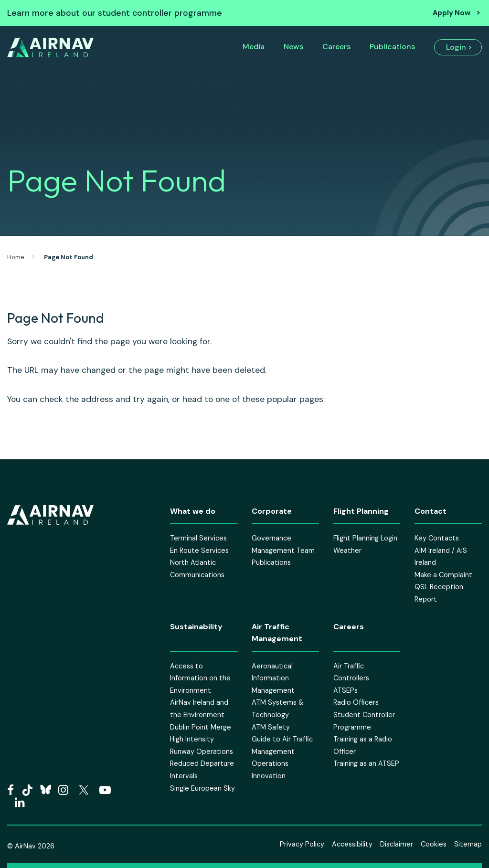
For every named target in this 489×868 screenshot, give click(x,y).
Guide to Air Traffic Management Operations (282, 751)
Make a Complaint (443, 575)
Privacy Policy (302, 844)
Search (241, 106)
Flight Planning (297, 82)
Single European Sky (202, 788)
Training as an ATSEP (366, 763)
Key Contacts (437, 538)
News (293, 47)
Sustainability (378, 82)
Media (254, 47)
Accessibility (352, 844)
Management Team (283, 550)
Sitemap (468, 844)
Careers (336, 47)
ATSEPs (345, 690)
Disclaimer (397, 844)
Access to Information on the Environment (200, 678)
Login (456, 47)
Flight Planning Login (365, 538)
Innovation (269, 776)
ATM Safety (271, 727)
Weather (347, 550)
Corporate (101, 82)
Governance (271, 538)
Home (16, 257)
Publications (392, 47)
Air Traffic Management (195, 82)
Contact (448, 82)
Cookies (434, 844)
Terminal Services (198, 538)
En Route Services (199, 550)
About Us (35, 82)
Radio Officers (356, 702)
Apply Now (452, 13)
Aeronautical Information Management (273, 678)
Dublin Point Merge (201, 727)
